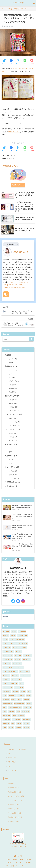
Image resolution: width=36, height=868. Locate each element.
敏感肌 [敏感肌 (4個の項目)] (29, 703)
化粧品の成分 (13, 403)
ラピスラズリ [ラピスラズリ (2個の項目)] (8, 687)
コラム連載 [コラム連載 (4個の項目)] (18, 655)
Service (7, 744)
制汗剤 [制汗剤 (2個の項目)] (29, 695)
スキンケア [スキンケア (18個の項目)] (26, 659)
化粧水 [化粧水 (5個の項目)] (14, 699)
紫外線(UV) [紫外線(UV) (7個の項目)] (26, 720)
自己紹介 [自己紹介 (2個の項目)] (26, 723)
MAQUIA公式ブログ (11, 285)
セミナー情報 (13, 359)
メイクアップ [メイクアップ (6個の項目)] (25, 675)
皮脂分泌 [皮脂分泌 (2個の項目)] (21, 715)
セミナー (12, 377)
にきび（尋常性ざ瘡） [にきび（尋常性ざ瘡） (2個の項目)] (17, 639)
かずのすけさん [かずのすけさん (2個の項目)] (22, 635)
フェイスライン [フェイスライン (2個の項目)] (25, 671)
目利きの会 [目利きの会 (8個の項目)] (16, 720)
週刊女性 (11, 158)
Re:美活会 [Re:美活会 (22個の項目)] (22, 631)
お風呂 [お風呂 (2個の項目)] (13, 635)
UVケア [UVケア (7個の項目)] (6, 635)
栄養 (10, 452)
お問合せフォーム (14, 132)
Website (6, 298)
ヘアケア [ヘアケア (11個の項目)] (6, 675)
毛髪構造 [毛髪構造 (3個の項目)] (11, 711)
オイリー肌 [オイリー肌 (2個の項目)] (7, 647)
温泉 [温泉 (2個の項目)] (18, 711)
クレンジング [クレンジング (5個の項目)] (8, 655)
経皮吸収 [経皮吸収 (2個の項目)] (6, 723)
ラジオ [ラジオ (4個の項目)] (21, 683)
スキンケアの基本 (15, 422)
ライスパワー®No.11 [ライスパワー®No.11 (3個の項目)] (10, 683)
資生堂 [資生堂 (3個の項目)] (11, 728)
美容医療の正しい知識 (13, 482)
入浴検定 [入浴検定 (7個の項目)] (21, 695)
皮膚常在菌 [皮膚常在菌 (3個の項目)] (7, 720)
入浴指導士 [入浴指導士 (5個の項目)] (12, 695)
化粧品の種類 (13, 407)
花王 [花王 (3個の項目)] (5, 728)
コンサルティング (13, 770)
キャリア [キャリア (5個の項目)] (19, 651)
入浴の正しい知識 (11, 486)
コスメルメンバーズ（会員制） (17, 749)
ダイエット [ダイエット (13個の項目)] (7, 663)
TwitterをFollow (18, 185)
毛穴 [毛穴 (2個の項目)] (5, 711)
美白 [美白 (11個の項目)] (13, 723)
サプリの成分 (13, 475)
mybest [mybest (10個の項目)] (14, 631)
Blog (7, 779)
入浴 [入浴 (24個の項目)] (5, 695)
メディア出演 (12, 762)
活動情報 (8, 355)
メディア (14, 155)
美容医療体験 (13, 388)
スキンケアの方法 (15, 426)
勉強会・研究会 (14, 381)
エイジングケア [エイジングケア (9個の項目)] (22, 643)
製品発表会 (12, 392)
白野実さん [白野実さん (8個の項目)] (7, 715)
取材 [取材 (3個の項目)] (20, 699)
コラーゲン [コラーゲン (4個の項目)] (28, 655)
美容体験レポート (11, 366)
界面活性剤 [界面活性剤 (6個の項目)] (26, 711)
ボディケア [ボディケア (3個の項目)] (15, 675)
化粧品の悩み (13, 400)
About (15, 860)
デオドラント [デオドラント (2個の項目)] (17, 663)
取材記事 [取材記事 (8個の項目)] (26, 699)
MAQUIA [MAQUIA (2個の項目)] (6, 631)
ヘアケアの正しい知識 (13, 429)
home (8, 860)
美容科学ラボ (18, 3)
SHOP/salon (13, 370)
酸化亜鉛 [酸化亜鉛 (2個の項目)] (26, 728)
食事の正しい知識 (11, 444)
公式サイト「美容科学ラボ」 (20, 282)
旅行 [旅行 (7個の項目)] (5, 707)
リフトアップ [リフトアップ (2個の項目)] (19, 687)
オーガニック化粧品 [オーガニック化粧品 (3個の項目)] (19, 647)
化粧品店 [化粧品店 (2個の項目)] (6, 699)
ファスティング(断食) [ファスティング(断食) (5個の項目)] (10, 671)
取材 (9, 753)
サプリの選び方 (14, 478)
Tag (21, 862)
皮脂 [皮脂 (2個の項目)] (14, 715)
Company (28, 862)
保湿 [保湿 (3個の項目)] (29, 691)
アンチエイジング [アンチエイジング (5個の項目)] (9, 643)
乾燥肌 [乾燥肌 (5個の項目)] (23, 691)
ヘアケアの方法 (14, 441)
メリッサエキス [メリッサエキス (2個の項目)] (16, 679)
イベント (12, 374)
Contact (9, 862)
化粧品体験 (12, 385)
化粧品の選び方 (14, 411)
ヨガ (10, 463)
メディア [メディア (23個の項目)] (6, 679)
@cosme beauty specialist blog (14, 287)
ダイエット (12, 460)
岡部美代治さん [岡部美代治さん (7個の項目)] (19, 703)
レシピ (11, 448)
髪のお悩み (12, 433)
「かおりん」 (22, 285)
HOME (18, 856)
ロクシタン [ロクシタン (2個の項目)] (7, 691)
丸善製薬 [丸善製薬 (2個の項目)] (16, 691)
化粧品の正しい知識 (12, 396)
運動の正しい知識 (11, 456)
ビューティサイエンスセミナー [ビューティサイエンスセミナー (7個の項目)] (13, 667)
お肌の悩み (12, 418)
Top (16, 862)
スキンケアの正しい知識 (14, 414)
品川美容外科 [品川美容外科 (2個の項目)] (8, 703)
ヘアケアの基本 (14, 437)
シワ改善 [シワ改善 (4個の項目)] (17, 659)
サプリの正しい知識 (12, 467)
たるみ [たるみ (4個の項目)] (5, 639)
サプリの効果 (13, 471)
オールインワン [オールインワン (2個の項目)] (8, 651)
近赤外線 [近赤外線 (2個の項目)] (18, 728)
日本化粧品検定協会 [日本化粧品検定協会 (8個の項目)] (15, 707)
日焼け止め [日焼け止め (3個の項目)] (28, 707)
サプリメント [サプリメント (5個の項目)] (8, 659)
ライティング (12, 758)
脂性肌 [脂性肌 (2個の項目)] (19, 723)
